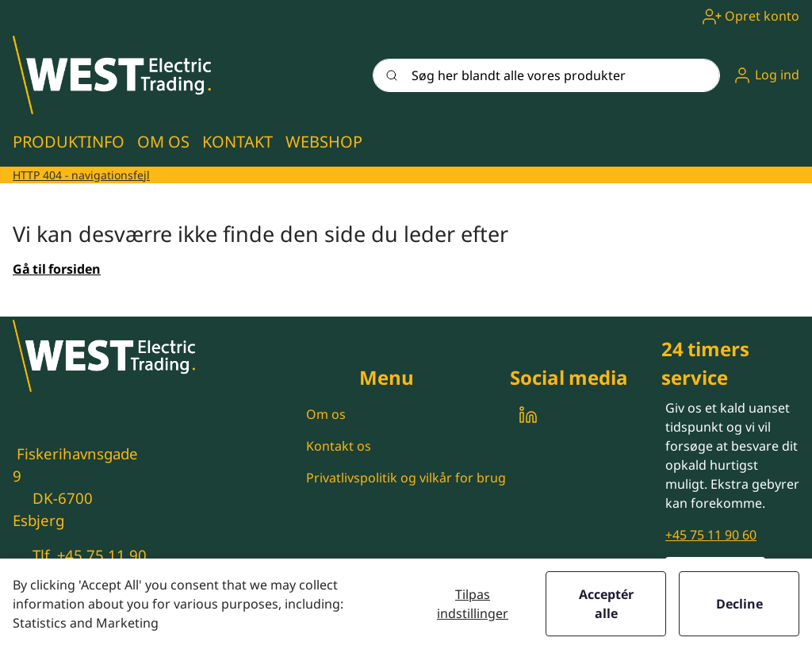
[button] (766, 75)
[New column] (112, 75)
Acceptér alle (606, 604)
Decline (739, 604)
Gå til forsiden (57, 269)
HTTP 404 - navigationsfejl (81, 175)
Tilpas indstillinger (473, 604)
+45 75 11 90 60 (711, 535)
